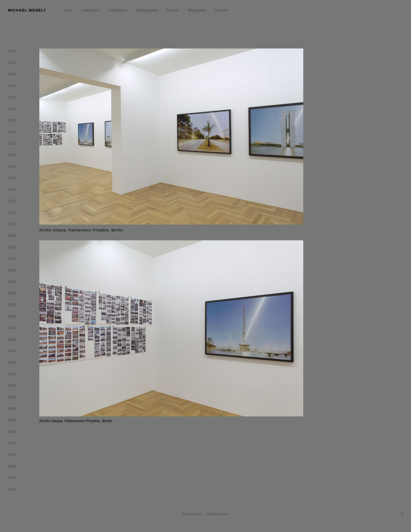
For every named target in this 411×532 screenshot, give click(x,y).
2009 (12, 237)
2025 (12, 52)
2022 (12, 87)
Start (68, 10)
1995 (12, 398)
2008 (12, 248)
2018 (12, 133)
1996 (12, 387)
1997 (12, 375)
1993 (12, 421)
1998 (12, 363)
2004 (12, 294)
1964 (12, 490)
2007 (12, 260)
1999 (12, 352)
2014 (12, 179)
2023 (12, 75)
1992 (12, 433)
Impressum (192, 514)
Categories (90, 10)
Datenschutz (218, 514)
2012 (12, 202)
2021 (12, 98)
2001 (12, 329)
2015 (12, 167)
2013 (12, 191)
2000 (12, 340)
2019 (12, 121)
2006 (12, 271)
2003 (12, 306)
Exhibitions (118, 10)
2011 (12, 214)
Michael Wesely (27, 10)
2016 (12, 156)
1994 (12, 410)
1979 (12, 479)
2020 (12, 110)
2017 (12, 144)
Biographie (197, 10)
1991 (12, 444)
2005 (12, 283)
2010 (12, 225)
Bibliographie (147, 10)
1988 (12, 467)
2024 (12, 64)
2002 (12, 317)
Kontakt (221, 10)
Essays (173, 10)
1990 (12, 456)
